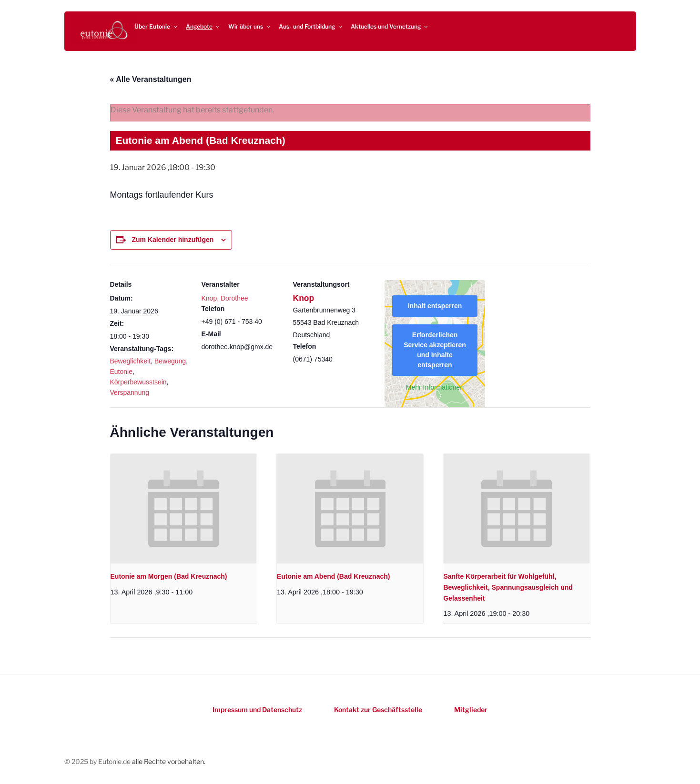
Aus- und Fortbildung (311, 26)
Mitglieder (471, 709)
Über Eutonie (156, 26)
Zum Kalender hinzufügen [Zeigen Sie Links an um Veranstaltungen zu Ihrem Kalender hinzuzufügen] (172, 240)
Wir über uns (250, 26)
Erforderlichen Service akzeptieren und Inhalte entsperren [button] (435, 350)
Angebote (203, 26)
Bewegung (170, 361)
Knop (304, 298)
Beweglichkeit (131, 361)
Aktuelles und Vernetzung (390, 26)
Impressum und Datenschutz (257, 709)
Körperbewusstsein (138, 382)
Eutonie (121, 372)
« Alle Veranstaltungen (151, 79)
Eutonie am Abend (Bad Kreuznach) (334, 576)
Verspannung (130, 392)
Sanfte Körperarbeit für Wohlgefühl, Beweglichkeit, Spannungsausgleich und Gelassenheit (508, 587)
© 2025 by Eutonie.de (98, 761)
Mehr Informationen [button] (434, 387)
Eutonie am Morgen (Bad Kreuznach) (169, 576)
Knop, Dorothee (225, 298)
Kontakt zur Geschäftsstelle (378, 709)
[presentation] (184, 509)
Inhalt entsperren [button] (435, 306)
